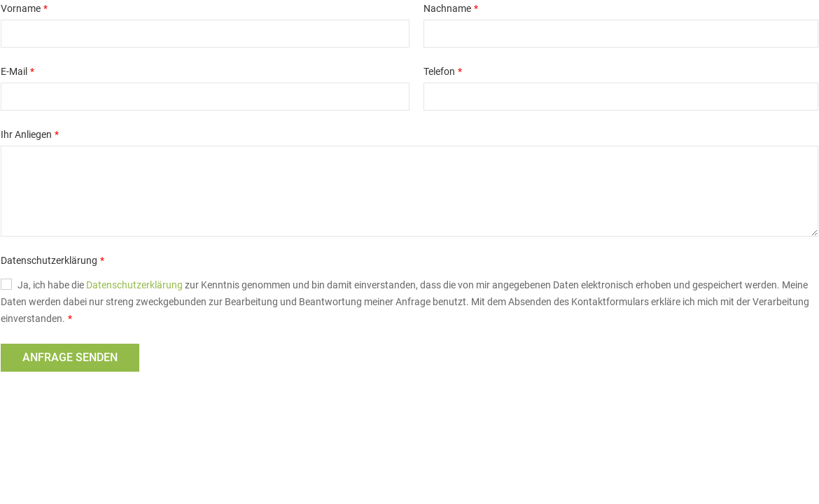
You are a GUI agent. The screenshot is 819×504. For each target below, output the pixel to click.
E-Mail (14, 71)
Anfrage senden (70, 357)
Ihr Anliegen (26, 134)
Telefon (439, 71)
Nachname (447, 8)
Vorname (21, 8)
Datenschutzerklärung (49, 260)
